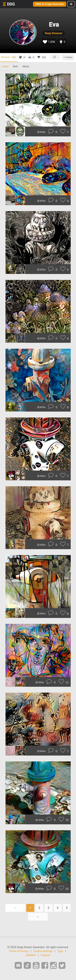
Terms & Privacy (19, 951)
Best (15, 66)
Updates (31, 955)
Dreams (9, 57)
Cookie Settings (43, 951)
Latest (5, 66)
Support (45, 955)
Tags (60, 951)
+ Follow (68, 57)
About (26, 66)
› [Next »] (38, 917)
